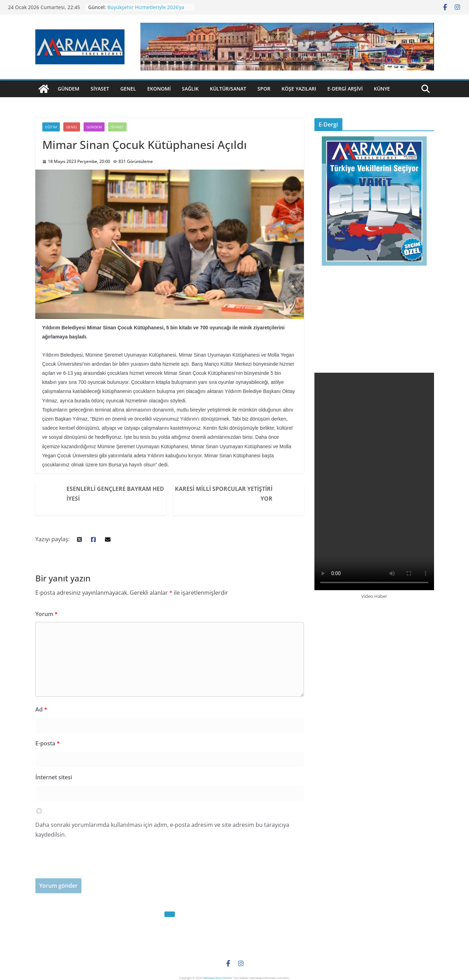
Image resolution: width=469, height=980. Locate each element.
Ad (41, 709)
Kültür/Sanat (228, 89)
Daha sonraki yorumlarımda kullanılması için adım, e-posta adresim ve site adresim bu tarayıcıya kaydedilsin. (162, 830)
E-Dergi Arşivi (345, 89)
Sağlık (190, 89)
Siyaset (100, 89)
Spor (264, 89)
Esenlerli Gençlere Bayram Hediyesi (115, 494)
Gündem (69, 89)
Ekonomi (159, 89)
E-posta (48, 743)
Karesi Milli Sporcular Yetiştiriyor (224, 494)
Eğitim (51, 127)
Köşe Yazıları (299, 89)
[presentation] (88, 865)
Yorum (47, 614)
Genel (128, 89)
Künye (382, 89)
